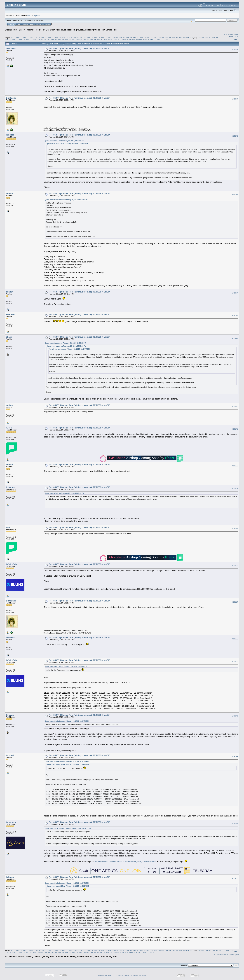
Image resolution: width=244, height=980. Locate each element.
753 (159, 38)
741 (117, 38)
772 (13, 40)
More (48, 24)
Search (26, 24)
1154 (165, 40)
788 (70, 40)
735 (95, 38)
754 (163, 38)
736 (99, 38)
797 (102, 40)
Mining (30, 30)
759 (180, 38)
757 (173, 38)
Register (40, 24)
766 (206, 38)
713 (17, 38)
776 (28, 40)
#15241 (235, 49)
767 (210, 38)
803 (123, 40)
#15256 (235, 661)
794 (91, 40)
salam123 (11, 314)
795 (95, 40)
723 (53, 38)
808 (141, 40)
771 (10, 40)
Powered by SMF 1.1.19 (107, 975)
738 (106, 38)
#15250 (235, 466)
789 (74, 40)
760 (184, 38)
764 (199, 38)
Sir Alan (10, 715)
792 (84, 40)
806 (134, 40)
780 (42, 40)
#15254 (235, 602)
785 (59, 40)
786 (63, 40)
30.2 (35, 20)
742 (120, 38)
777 (31, 40)
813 (159, 40)
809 (144, 40)
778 (35, 40)
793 (88, 40)
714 (21, 38)
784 (56, 40)
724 (56, 38)
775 (24, 40)
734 (92, 38)
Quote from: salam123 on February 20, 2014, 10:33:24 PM (66, 666)
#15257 (235, 716)
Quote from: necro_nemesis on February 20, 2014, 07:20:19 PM (68, 828)
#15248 (235, 406)
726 (63, 38)
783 (52, 40)
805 (130, 40)
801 (116, 40)
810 (148, 40)
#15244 (235, 195)
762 (191, 38)
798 (105, 40)
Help (19, 24)
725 (60, 38)
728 (71, 38)
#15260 (235, 878)
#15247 (235, 338)
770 (6, 40)
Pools (38, 30)
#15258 (235, 757)
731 (81, 38)
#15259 (235, 823)
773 (17, 40)
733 (88, 38)
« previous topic (231, 34)
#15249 (235, 429)
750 (149, 38)
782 (49, 40)
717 (32, 38)
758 (177, 38)
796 (98, 40)
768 (213, 38)
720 (42, 38)
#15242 (235, 99)
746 (134, 38)
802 (120, 40)
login (29, 15)
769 (217, 38)
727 (67, 38)
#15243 (235, 136)
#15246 (235, 316)
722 (49, 38)
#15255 (235, 639)
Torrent (40, 20)
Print (235, 39)
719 (39, 38)
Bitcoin (22, 30)
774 (20, 40)
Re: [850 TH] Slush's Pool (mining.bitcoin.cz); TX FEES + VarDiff (80, 48)
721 (46, 38)
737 (103, 38)
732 (85, 38)
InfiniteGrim (12, 564)
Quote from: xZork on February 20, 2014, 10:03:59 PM (64, 493)
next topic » (233, 36)
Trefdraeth (11, 48)
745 (131, 38)
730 (78, 38)
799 (109, 40)
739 (110, 38)
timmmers (11, 822)
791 (81, 40)
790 (77, 40)
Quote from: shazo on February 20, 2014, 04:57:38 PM (64, 141)
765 (203, 38)
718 (35, 38)
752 (156, 38)
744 (127, 38)
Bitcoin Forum (11, 30)
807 (137, 40)
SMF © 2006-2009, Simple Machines (132, 975)
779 (38, 40)
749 (145, 38)
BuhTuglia (11, 98)
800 (113, 40)
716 (28, 38)
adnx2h (10, 292)
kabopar (10, 135)
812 (155, 40)
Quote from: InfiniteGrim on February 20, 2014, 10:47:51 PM (67, 721)
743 (124, 38)
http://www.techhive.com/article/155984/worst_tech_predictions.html (126, 862)
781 (45, 40)
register (37, 15)
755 (166, 38)
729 (74, 38)
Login (32, 24)
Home (12, 24)
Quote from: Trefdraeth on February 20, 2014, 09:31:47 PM (66, 200)
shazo (9, 337)
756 (170, 38)
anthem (10, 194)
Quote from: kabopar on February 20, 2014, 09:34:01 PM (65, 343)
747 (138, 38)
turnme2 (10, 755)
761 (188, 38)
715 (25, 38)
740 (113, 38)
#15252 (235, 529)
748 (141, 38)
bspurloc (10, 487)
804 (127, 40)
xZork (9, 428)
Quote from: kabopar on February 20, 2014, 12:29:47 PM (67, 144)
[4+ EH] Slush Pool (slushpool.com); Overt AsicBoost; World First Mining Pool (79, 30)
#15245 (235, 293)
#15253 (235, 565)
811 (151, 40)
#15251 (235, 488)
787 (66, 40)
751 (152, 38)
